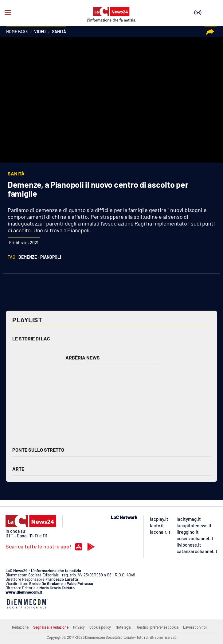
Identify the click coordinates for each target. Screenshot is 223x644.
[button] (210, 32)
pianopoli (51, 257)
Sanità (59, 32)
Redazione (20, 627)
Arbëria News (83, 357)
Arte (18, 469)
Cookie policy (100, 627)
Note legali (124, 627)
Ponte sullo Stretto (38, 450)
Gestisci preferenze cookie (158, 627)
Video (40, 32)
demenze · (29, 257)
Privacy (79, 627)
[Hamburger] (8, 13)
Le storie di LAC (31, 338)
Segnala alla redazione (51, 627)
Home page (17, 32)
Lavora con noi (195, 627)
